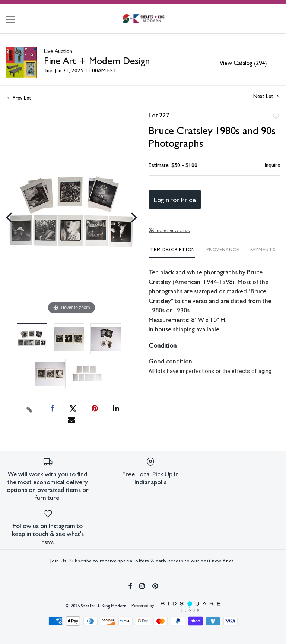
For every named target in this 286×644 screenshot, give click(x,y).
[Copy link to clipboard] (30, 409)
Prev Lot (19, 98)
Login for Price (175, 200)
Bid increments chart (169, 230)
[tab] (172, 252)
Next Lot (266, 96)
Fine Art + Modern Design (97, 61)
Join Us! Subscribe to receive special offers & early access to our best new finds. (143, 561)
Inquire (273, 165)
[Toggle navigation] (10, 19)
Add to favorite (276, 116)
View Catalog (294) (243, 63)
